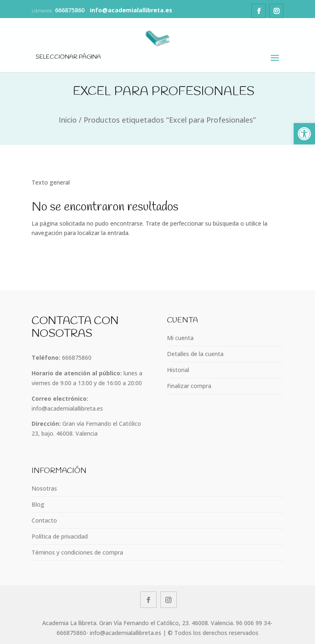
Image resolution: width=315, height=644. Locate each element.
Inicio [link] (68, 120)
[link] (304, 134)
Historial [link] (178, 370)
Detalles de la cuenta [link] (195, 354)
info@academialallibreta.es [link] (67, 408)
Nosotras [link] (44, 488)
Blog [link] (38, 504)
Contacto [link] (44, 520)
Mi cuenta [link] (180, 338)
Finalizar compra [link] (189, 386)
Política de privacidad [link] (60, 536)
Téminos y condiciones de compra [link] (77, 552)
